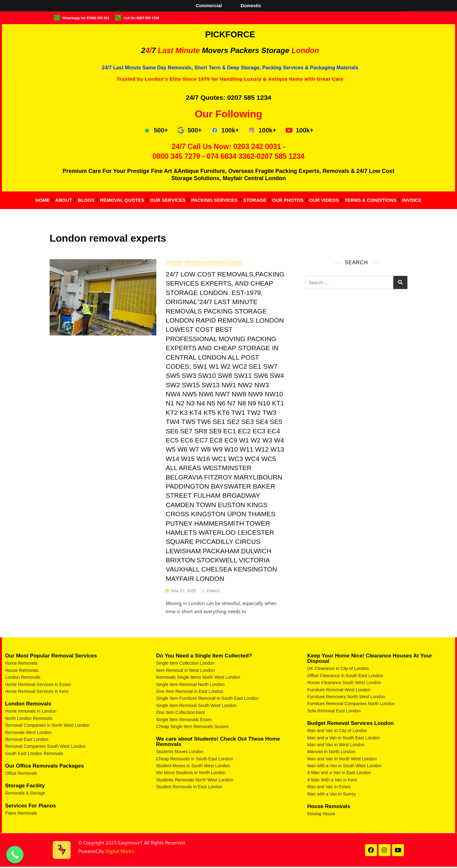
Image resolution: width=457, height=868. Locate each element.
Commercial (208, 5)
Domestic (251, 5)
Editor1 (213, 591)
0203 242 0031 (257, 147)
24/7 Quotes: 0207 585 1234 (228, 97)
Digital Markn (120, 852)
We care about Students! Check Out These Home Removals (218, 742)
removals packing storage (213, 262)
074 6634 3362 (230, 156)
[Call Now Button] (15, 855)
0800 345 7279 (176, 156)
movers (174, 262)
